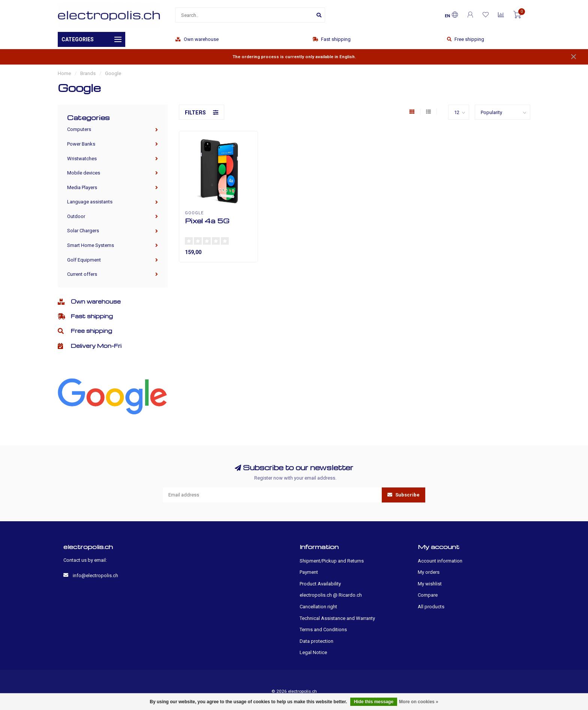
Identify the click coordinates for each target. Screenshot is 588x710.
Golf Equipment (84, 260)
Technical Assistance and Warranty (337, 618)
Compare (428, 595)
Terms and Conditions (323, 630)
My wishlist (430, 584)
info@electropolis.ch (95, 575)
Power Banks (81, 144)
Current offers (82, 274)
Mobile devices (84, 173)
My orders (429, 572)
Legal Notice (313, 652)
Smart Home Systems (91, 245)
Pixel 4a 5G (207, 220)
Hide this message (374, 702)
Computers (79, 129)
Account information (440, 561)
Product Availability (320, 584)
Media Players (82, 187)
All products (431, 607)
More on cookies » (419, 702)
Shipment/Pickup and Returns (332, 561)
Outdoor (76, 216)
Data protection (316, 641)
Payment (309, 572)
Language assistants (90, 202)
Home (64, 73)
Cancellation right (318, 607)
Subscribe (403, 495)
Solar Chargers (83, 231)
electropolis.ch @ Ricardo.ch (331, 595)
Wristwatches (82, 159)
